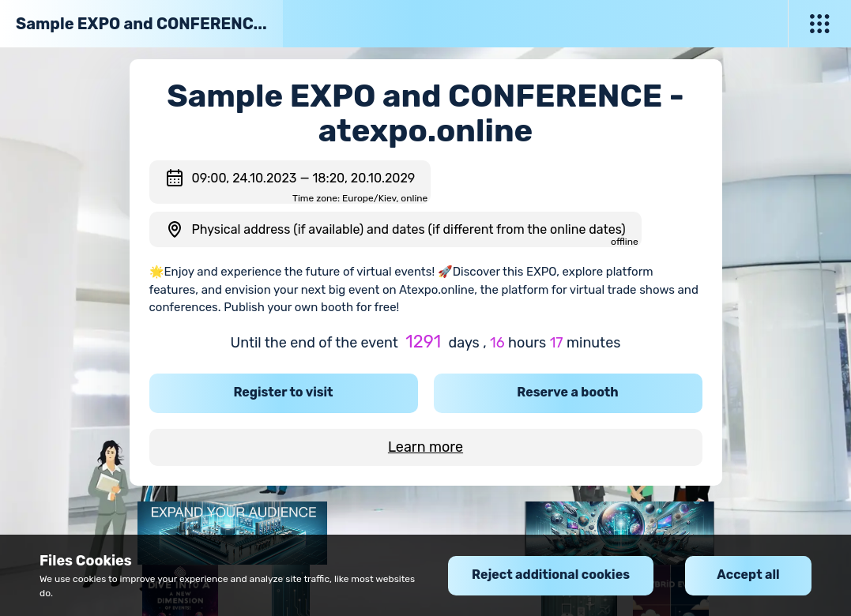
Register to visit (283, 392)
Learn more (425, 447)
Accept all (748, 575)
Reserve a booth (567, 392)
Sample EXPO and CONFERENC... (141, 24)
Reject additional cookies (551, 575)
